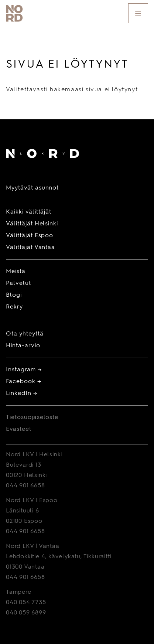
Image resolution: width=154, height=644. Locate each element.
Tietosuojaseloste (32, 418)
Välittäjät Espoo (30, 236)
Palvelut (18, 283)
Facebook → (24, 382)
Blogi (14, 295)
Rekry (14, 307)
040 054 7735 (26, 603)
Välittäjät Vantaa (30, 248)
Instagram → (24, 370)
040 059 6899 (26, 613)
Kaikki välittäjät (29, 212)
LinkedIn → (22, 393)
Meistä (16, 272)
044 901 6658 (25, 486)
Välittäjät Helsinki (32, 224)
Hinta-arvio (23, 346)
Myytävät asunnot (32, 188)
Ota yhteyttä (25, 334)
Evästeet (19, 429)
